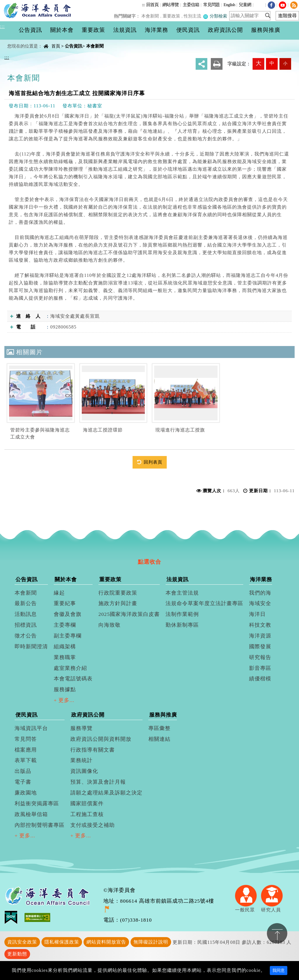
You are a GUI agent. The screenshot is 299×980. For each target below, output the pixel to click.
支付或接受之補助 (93, 825)
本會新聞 (152, 16)
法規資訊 (178, 579)
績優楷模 (260, 679)
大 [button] (259, 63)
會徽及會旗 (68, 614)
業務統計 (81, 760)
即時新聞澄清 (31, 647)
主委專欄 (65, 625)
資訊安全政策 (22, 942)
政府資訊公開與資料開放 (101, 739)
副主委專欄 (68, 636)
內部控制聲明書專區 (40, 825)
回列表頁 (153, 462)
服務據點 (65, 689)
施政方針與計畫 (118, 603)
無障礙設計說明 (151, 942)
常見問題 (211, 5)
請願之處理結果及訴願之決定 (106, 793)
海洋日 (257, 614)
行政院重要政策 (118, 593)
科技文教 (260, 625)
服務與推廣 (163, 715)
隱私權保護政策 (62, 942)
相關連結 (159, 739)
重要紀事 (65, 603)
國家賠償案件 (87, 803)
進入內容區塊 (15, 3)
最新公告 (26, 603)
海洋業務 (261, 579)
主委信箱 (191, 5)
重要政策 (172, 16)
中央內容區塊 (19, 41)
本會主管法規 (182, 593)
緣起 (59, 593)
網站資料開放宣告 (106, 942)
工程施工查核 (87, 814)
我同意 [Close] (279, 971)
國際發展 (260, 647)
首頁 (56, 46)
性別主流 (193, 16)
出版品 (23, 771)
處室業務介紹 (70, 668)
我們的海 (260, 593)
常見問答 (26, 739)
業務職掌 (65, 657)
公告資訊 (74, 46)
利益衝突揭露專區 (37, 803)
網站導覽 (171, 5)
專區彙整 (159, 728)
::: (143, 5)
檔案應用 (26, 750)
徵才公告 (26, 636)
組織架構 (65, 647)
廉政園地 (26, 793)
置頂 (277, 933)
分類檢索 (215, 16)
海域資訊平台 (31, 728)
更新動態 (17, 954)
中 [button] (272, 63)
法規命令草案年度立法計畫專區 (204, 603)
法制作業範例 (182, 614)
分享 (201, 64)
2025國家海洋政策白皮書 (129, 614)
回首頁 (152, 5)
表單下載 (26, 760)
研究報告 (260, 657)
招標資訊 (26, 625)
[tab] (149, 551)
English (229, 5)
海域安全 (260, 603)
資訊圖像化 (84, 771)
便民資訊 (27, 715)
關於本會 (66, 579)
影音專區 (260, 668)
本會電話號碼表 (73, 679)
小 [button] (285, 63)
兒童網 (245, 5)
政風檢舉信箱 (31, 814)
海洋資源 (260, 636)
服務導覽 (81, 728)
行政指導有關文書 (93, 750)
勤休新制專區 (182, 625)
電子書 (23, 782)
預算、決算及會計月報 (98, 782)
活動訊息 (26, 614)
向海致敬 (109, 625)
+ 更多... (64, 700)
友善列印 (217, 64)
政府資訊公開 (88, 715)
